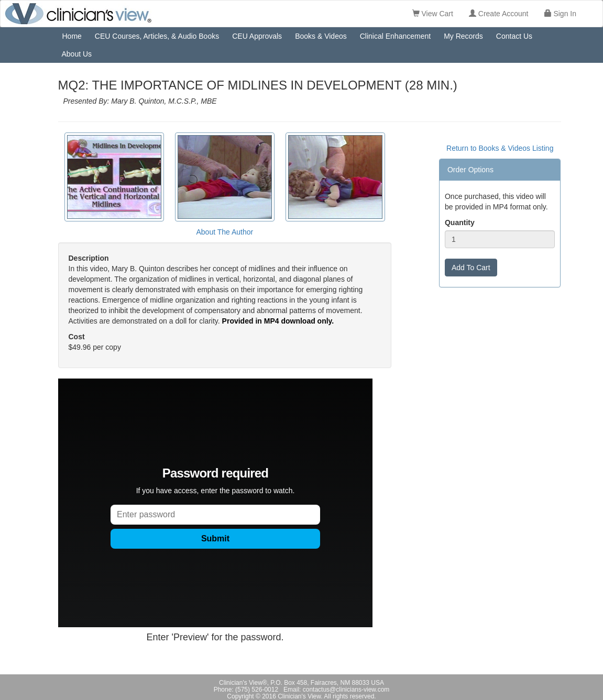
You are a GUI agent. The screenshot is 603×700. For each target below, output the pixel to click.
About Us (77, 54)
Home (72, 36)
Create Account (499, 14)
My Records (463, 36)
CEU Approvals (257, 36)
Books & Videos (321, 36)
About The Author (224, 232)
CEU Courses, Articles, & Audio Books (157, 36)
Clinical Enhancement (395, 36)
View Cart (433, 14)
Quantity (460, 223)
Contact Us (514, 36)
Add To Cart (471, 268)
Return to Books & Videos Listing (500, 148)
